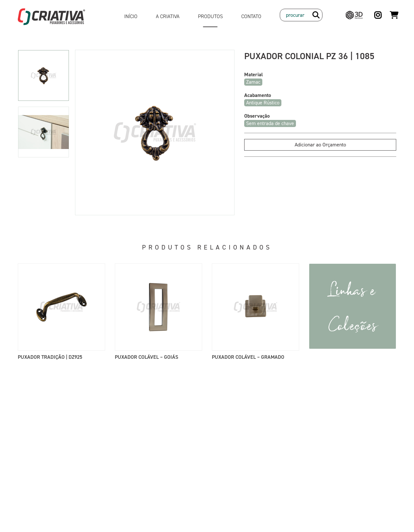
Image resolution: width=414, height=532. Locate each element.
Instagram (378, 12)
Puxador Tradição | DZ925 (50, 357)
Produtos (210, 16)
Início (131, 16)
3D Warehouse (353, 12)
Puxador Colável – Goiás (147, 357)
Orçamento (394, 12)
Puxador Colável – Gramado (248, 357)
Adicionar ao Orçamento (320, 145)
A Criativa (168, 16)
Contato (251, 16)
